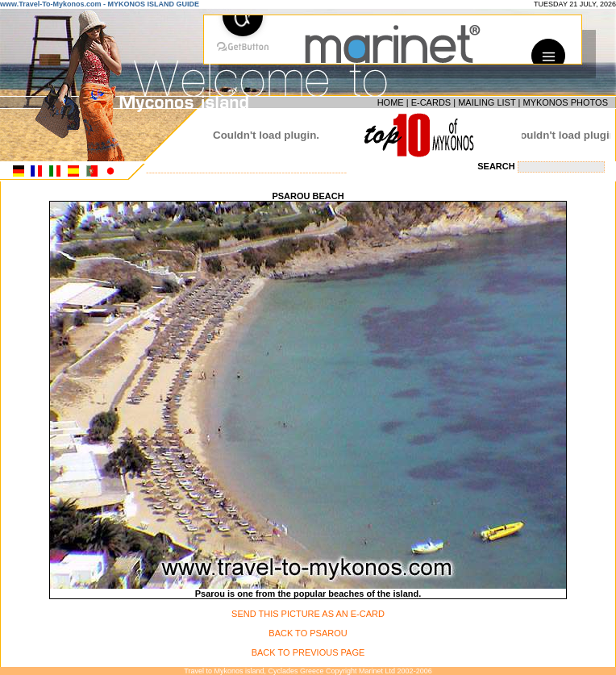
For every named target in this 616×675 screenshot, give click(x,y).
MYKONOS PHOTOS (565, 102)
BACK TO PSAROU (308, 633)
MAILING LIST (487, 102)
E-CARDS (431, 102)
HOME (391, 102)
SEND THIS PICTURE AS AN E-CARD (308, 614)
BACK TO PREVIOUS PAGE (308, 652)
